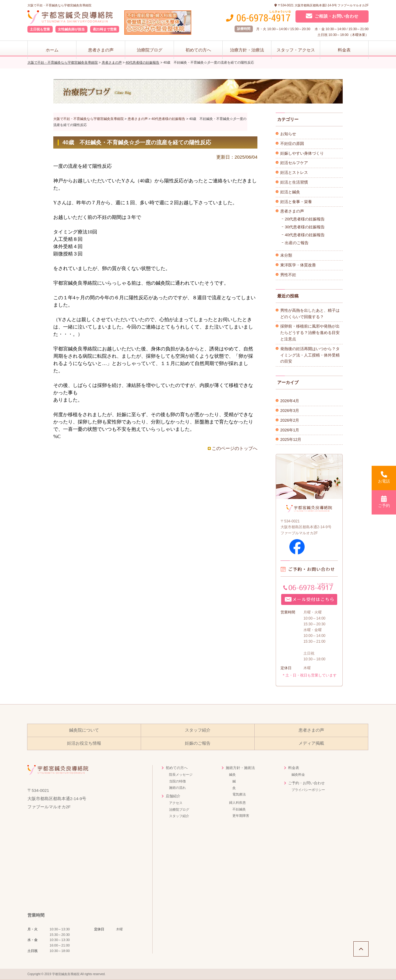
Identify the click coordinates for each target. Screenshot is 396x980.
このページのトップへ (235, 448)
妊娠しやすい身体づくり (302, 153)
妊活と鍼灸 (290, 192)
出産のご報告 (297, 243)
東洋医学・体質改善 (298, 265)
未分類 (286, 255)
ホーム (52, 50)
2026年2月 (290, 420)
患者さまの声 (101, 50)
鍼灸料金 (298, 775)
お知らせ (288, 134)
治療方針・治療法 (247, 50)
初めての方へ (198, 50)
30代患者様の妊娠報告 (305, 227)
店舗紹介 (173, 796)
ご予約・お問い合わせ (306, 783)
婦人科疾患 (237, 803)
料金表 (344, 50)
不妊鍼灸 (239, 809)
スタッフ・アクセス (296, 50)
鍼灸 (232, 775)
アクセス (176, 803)
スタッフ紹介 (198, 730)
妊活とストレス (294, 172)
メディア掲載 (311, 743)
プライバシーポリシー (308, 790)
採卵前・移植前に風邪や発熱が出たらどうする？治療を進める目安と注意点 (310, 333)
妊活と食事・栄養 (296, 202)
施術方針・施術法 (240, 768)
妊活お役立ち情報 (84, 743)
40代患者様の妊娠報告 (305, 235)
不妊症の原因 (292, 144)
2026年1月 (290, 430)
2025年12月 (291, 439)
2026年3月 (290, 411)
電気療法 (239, 794)
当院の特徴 (177, 781)
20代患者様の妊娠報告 (305, 219)
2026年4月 (290, 401)
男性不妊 (288, 275)
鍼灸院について (84, 730)
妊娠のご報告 (198, 743)
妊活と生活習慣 (294, 182)
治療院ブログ (150, 50)
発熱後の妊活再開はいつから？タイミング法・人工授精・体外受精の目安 (310, 355)
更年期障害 (241, 816)
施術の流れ (177, 788)
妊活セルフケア (294, 163)
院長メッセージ (181, 775)
